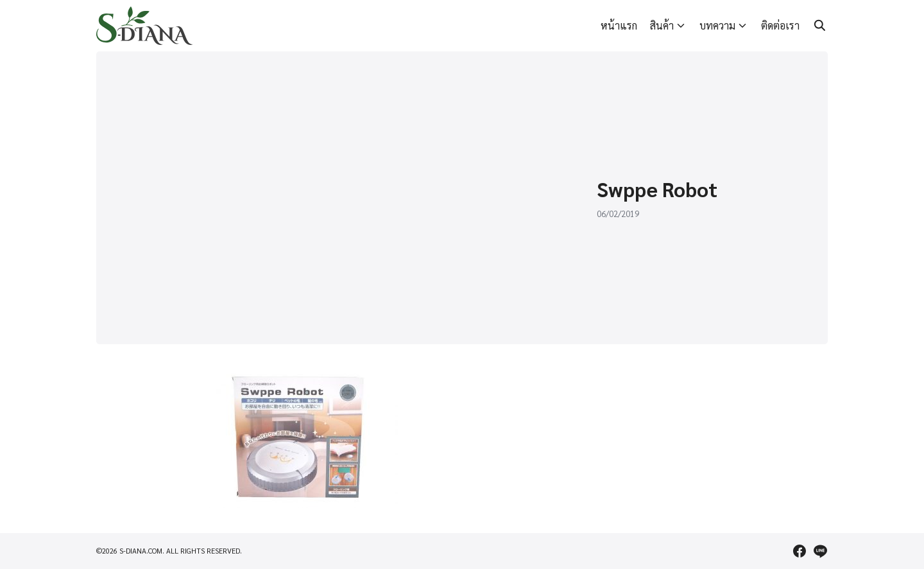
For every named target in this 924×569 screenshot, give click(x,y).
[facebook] (800, 551)
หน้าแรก (619, 25)
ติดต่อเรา (780, 25)
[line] (820, 551)
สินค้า (662, 25)
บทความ (717, 25)
